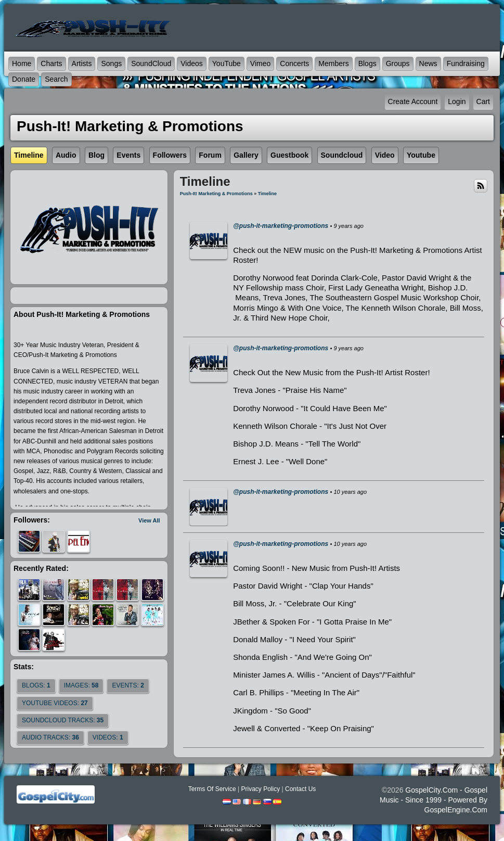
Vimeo (260, 63)
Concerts (294, 63)
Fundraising (466, 63)
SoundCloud (151, 63)
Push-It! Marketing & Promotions (216, 194)
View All (149, 520)
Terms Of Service (212, 789)
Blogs (367, 63)
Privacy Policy (260, 789)
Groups (398, 63)
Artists (82, 63)
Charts (51, 63)
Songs (111, 63)
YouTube (227, 63)
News (428, 63)
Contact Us (300, 789)
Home (22, 63)
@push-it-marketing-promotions (281, 226)
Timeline (267, 194)
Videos (192, 63)
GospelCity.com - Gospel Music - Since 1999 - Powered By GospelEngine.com (434, 800)
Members (333, 63)
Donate (24, 79)
